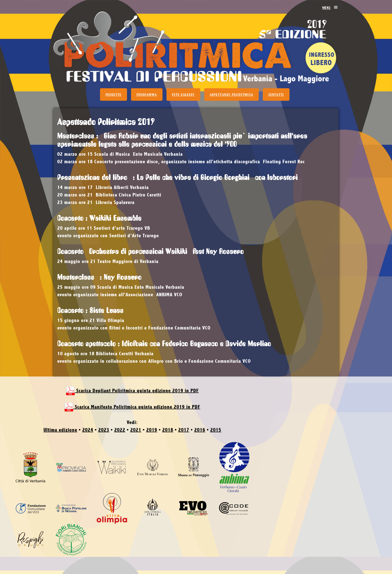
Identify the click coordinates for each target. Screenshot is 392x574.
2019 (152, 430)
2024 (88, 430)
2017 (184, 430)
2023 (104, 430)
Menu (330, 7)
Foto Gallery (183, 94)
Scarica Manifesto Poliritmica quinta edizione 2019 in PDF (132, 407)
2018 (168, 430)
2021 (136, 430)
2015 (216, 430)
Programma (147, 94)
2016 (200, 430)
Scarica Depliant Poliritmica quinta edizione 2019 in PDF (132, 391)
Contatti (276, 94)
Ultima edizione (60, 430)
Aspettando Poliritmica (231, 94)
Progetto (113, 94)
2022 (120, 430)
